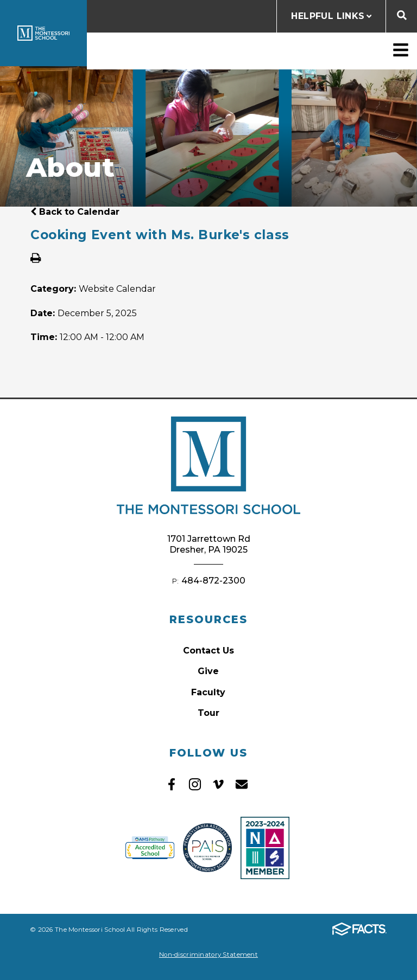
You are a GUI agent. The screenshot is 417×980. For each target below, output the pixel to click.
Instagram (195, 784)
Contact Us (208, 651)
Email (242, 784)
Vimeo (218, 784)
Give (208, 671)
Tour (208, 713)
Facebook (172, 784)
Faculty (208, 692)
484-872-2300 (213, 581)
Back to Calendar (75, 212)
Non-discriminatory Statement (208, 955)
